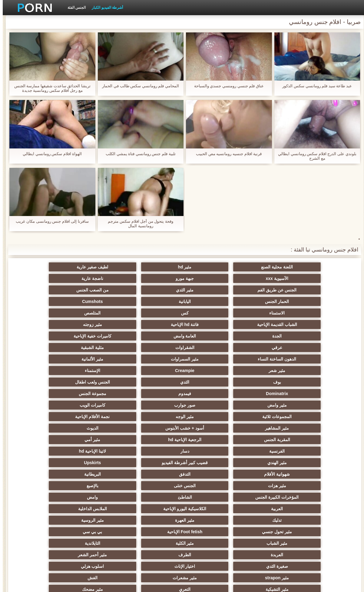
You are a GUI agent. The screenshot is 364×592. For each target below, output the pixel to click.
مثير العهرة (182, 417)
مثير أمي (182, 371)
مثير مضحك (241, 463)
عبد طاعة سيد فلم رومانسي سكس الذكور (314, 86)
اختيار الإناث (63, 440)
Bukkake (63, 532)
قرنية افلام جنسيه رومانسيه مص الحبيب (226, 154)
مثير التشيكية (63, 451)
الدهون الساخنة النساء (63, 313)
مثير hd (241, 267)
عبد (301, 509)
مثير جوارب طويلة (182, 497)
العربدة (301, 440)
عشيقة (123, 509)
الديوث (63, 359)
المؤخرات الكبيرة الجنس (301, 405)
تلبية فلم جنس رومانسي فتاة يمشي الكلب (138, 154)
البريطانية (241, 394)
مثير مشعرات (182, 451)
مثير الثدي (182, 278)
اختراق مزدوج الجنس (242, 474)
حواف (241, 532)
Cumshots (241, 290)
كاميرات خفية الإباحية (301, 313)
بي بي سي (241, 428)
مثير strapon (241, 451)
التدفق (301, 394)
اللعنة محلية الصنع (301, 267)
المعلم (123, 520)
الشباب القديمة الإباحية (301, 301)
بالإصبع (63, 394)
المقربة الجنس (301, 371)
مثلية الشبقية (123, 313)
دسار (63, 371)
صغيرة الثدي (123, 440)
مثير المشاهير (182, 359)
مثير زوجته (182, 301)
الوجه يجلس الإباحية (301, 520)
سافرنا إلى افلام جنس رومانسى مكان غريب (50, 221)
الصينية (123, 486)
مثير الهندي (241, 382)
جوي (63, 497)
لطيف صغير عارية (182, 267)
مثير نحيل (123, 463)
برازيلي (63, 520)
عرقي (241, 313)
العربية (123, 405)
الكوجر (63, 486)
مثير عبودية (182, 509)
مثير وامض (241, 348)
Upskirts (123, 382)
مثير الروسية (123, 417)
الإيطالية (301, 497)
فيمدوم (63, 336)
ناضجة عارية (301, 278)
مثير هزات (182, 394)
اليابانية (301, 290)
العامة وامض (63, 301)
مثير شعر (182, 324)
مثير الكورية (241, 497)
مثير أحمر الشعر (182, 440)
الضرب (301, 474)
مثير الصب (301, 486)
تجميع (182, 474)
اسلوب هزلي (301, 451)
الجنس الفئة (74, 8)
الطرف (241, 440)
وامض (182, 405)
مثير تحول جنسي (63, 417)
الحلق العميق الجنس (182, 486)
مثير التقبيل (123, 474)
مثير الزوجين (241, 486)
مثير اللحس (182, 532)
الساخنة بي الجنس (63, 474)
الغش (123, 451)
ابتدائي (77, 584)
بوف (301, 336)
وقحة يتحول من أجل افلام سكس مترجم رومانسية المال (138, 224)
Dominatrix (123, 336)
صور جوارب (182, 348)
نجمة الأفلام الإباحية (241, 359)
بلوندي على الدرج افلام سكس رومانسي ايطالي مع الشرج (314, 156)
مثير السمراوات (301, 324)
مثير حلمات (63, 463)
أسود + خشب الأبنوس (123, 359)
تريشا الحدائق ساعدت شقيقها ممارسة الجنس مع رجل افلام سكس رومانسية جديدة (50, 88)
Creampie (123, 324)
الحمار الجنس (63, 278)
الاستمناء (182, 290)
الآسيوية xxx (123, 267)
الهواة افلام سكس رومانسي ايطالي (50, 154)
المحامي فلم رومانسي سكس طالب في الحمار (138, 86)
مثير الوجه (301, 359)
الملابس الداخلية (301, 417)
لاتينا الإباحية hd (301, 382)
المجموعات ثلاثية (63, 348)
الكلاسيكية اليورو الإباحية (63, 405)
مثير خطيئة (182, 463)
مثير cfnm (63, 509)
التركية (241, 509)
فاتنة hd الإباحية (241, 301)
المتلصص (63, 290)
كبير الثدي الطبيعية (123, 532)
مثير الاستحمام (123, 497)
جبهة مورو (63, 267)
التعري (301, 463)
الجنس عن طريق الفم (242, 278)
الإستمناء (63, 324)
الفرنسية (123, 371)
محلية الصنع (182, 520)
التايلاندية (63, 428)
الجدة (123, 301)
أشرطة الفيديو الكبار (105, 8)
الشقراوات (182, 313)
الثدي (241, 336)
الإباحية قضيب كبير (301, 532)
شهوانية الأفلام (63, 382)
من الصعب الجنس (123, 278)
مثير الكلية (123, 428)
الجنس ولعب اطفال (182, 336)
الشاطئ (241, 405)
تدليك (241, 417)
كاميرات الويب (123, 348)
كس (123, 290)
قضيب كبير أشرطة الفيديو (182, 382)
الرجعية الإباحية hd (241, 371)
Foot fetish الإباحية (301, 428)
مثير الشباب (182, 428)
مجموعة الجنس (301, 348)
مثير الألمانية (241, 324)
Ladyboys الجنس (241, 520)
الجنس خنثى (123, 394)
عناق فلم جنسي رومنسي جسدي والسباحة (226, 86)
